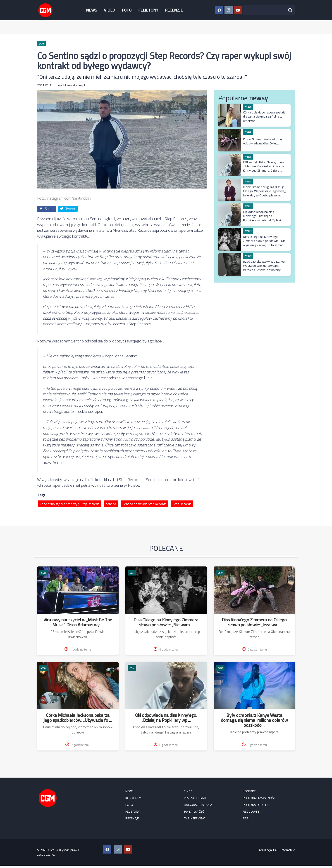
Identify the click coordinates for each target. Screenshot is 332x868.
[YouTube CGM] (238, 10)
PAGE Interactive (284, 850)
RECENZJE (174, 10)
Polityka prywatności (260, 798)
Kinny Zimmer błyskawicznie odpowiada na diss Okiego (263, 141)
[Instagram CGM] (229, 10)
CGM (44, 573)
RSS (246, 818)
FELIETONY (148, 10)
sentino (111, 504)
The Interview (194, 818)
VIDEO (109, 10)
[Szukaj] (290, 10)
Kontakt (249, 791)
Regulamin (251, 811)
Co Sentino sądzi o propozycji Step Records (70, 504)
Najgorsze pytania (198, 805)
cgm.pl (81, 85)
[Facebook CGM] (219, 10)
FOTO (127, 10)
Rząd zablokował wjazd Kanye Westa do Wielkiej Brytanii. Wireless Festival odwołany (264, 266)
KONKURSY (133, 798)
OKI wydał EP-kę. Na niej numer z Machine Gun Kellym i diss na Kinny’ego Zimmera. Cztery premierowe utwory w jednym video (264, 170)
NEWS (92, 10)
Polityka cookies (256, 805)
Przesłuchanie (195, 798)
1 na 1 (188, 791)
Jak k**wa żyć (194, 811)
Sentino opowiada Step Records (145, 504)
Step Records (182, 504)
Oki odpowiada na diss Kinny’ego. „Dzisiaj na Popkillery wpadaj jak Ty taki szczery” (262, 218)
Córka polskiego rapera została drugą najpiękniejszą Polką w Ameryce (264, 116)
